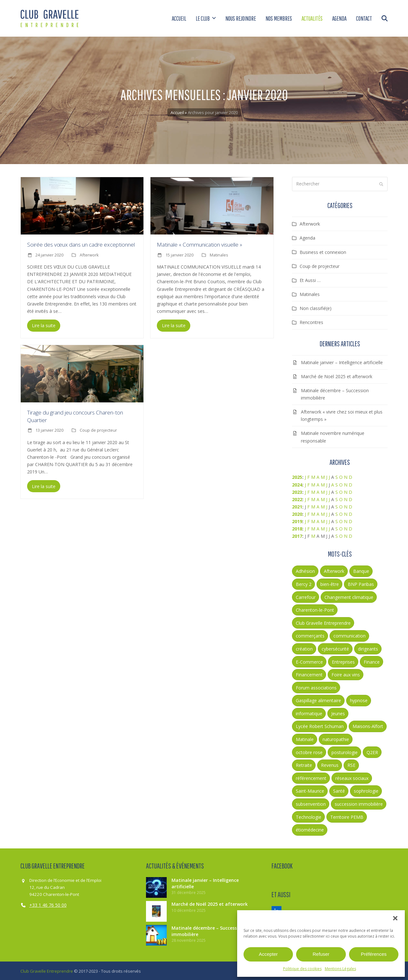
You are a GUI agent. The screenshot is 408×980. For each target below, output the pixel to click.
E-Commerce (309, 661)
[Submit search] (381, 183)
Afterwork (89, 254)
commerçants (310, 635)
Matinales (219, 254)
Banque (361, 570)
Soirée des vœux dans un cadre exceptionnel (81, 244)
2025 (297, 476)
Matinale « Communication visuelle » (200, 244)
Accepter (268, 954)
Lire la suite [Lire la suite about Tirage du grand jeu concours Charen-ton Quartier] (44, 485)
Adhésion (305, 570)
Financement (309, 673)
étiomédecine (310, 829)
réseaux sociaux (352, 777)
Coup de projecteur (98, 429)
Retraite (304, 764)
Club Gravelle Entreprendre (323, 622)
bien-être (330, 583)
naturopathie (336, 738)
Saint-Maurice (310, 790)
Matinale (305, 738)
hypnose (359, 699)
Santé (339, 790)
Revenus (330, 764)
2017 (297, 535)
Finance (372, 661)
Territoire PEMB (347, 816)
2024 (297, 483)
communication (350, 635)
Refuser (321, 954)
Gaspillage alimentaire (318, 699)
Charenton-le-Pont (315, 609)
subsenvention (311, 803)
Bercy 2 (304, 583)
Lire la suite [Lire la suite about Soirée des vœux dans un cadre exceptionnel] (44, 324)
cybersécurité (335, 648)
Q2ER (372, 751)
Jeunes (338, 712)
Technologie (309, 816)
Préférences (374, 954)
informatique (309, 712)
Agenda (307, 237)
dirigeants (368, 648)
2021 (297, 505)
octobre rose (309, 751)
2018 (297, 527)
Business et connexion (323, 251)
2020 (297, 513)
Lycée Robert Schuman (320, 725)
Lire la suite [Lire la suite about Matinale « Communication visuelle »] (174, 324)
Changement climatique (349, 596)
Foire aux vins (346, 673)
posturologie (345, 751)
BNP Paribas (361, 583)
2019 (297, 520)
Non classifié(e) (316, 307)
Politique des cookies (302, 969)
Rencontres (311, 321)
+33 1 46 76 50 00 (48, 904)
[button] (395, 918)
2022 (297, 498)
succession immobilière (359, 803)
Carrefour (306, 596)
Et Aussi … (310, 279)
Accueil (177, 112)
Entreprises (343, 661)
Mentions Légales (340, 969)
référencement (311, 777)
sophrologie (366, 790)
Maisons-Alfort (368, 725)
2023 (297, 491)
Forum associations (316, 686)
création (304, 648)
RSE (351, 764)
